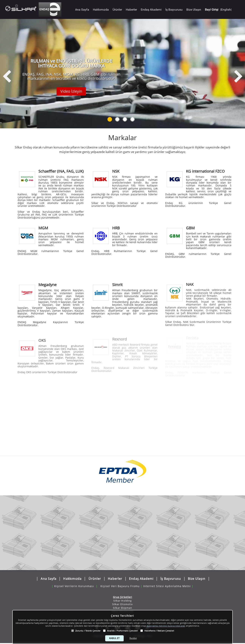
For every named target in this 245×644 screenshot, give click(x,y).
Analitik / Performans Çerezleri (122, 631)
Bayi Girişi (212, 10)
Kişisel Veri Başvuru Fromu (120, 584)
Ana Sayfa (82, 10)
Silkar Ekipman (123, 605)
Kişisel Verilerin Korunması (74, 584)
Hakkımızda (101, 10)
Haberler (131, 10)
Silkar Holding (122, 598)
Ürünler (117, 10)
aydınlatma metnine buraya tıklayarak (166, 626)
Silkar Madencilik (122, 609)
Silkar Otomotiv (122, 602)
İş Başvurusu (174, 10)
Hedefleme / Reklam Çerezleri (159, 631)
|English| (226, 10)
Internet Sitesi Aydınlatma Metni (167, 584)
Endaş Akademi (151, 10)
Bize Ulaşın (194, 10)
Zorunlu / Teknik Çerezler (88, 631)
